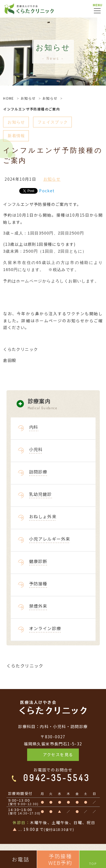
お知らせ (28, 98)
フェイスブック (53, 122)
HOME (9, 98)
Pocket (47, 191)
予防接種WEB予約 (60, 859)
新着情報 (16, 136)
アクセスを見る (58, 754)
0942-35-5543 (57, 778)
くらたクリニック (25, 666)
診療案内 (64, 404)
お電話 (20, 859)
